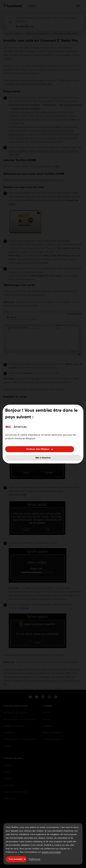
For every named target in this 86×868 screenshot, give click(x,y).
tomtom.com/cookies (51, 852)
